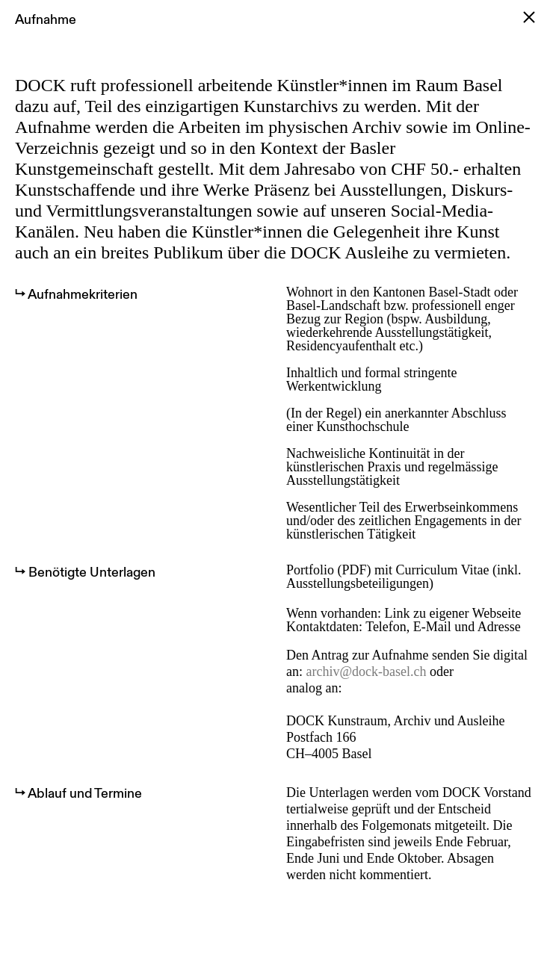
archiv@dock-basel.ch (367, 672)
